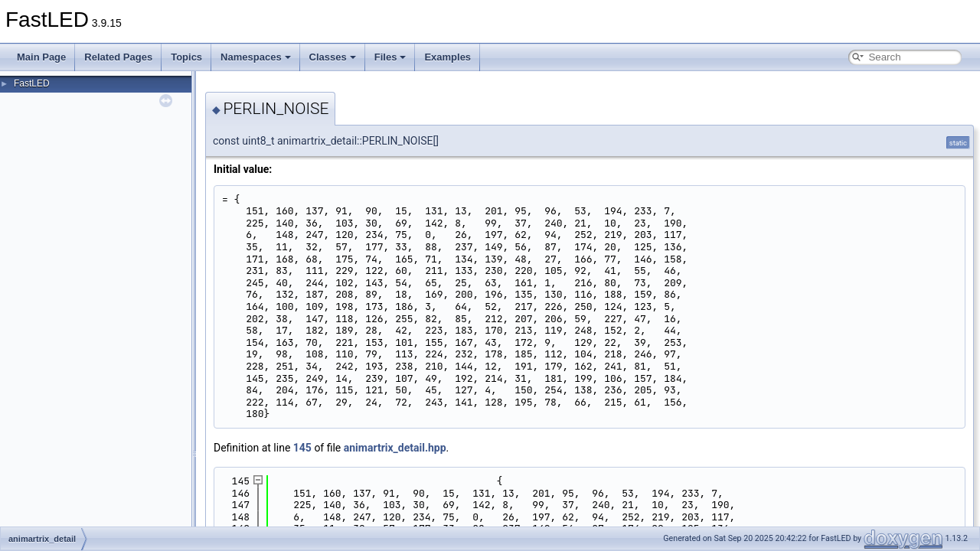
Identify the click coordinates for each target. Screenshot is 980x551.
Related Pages (118, 57)
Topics (186, 57)
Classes (333, 57)
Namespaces (256, 57)
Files (390, 57)
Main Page (41, 57)
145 (302, 448)
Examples (448, 57)
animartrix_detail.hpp (395, 448)
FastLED (32, 83)
